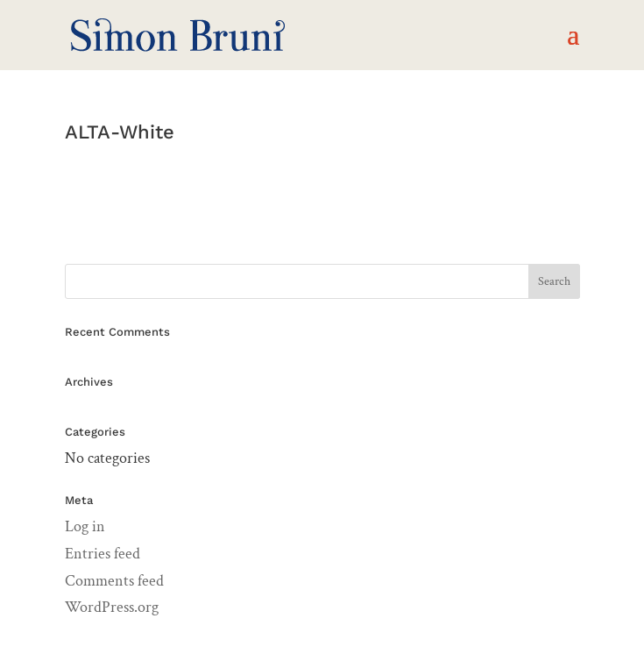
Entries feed (103, 554)
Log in (85, 526)
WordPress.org (112, 607)
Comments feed (114, 581)
